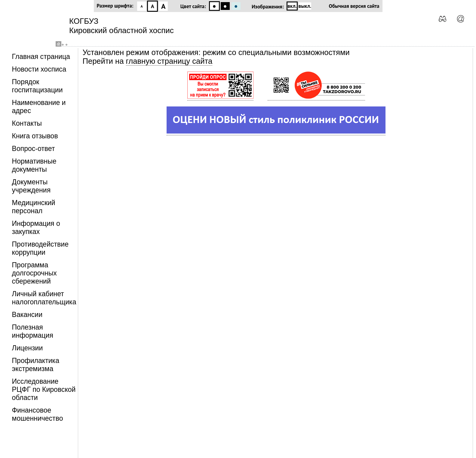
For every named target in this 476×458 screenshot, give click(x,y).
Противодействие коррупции (40, 248)
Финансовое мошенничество (38, 414)
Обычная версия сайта (354, 6)
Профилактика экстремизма (36, 365)
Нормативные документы (34, 165)
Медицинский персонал (34, 207)
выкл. (305, 6)
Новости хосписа (39, 69)
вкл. (292, 6)
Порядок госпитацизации (37, 86)
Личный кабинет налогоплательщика (44, 298)
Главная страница (41, 57)
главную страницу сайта (169, 61)
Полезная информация (33, 331)
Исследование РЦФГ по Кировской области (44, 389)
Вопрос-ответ (34, 149)
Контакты (27, 123)
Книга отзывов (35, 136)
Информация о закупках (36, 227)
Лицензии (28, 348)
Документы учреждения (31, 186)
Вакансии (27, 315)
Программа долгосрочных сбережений (34, 273)
